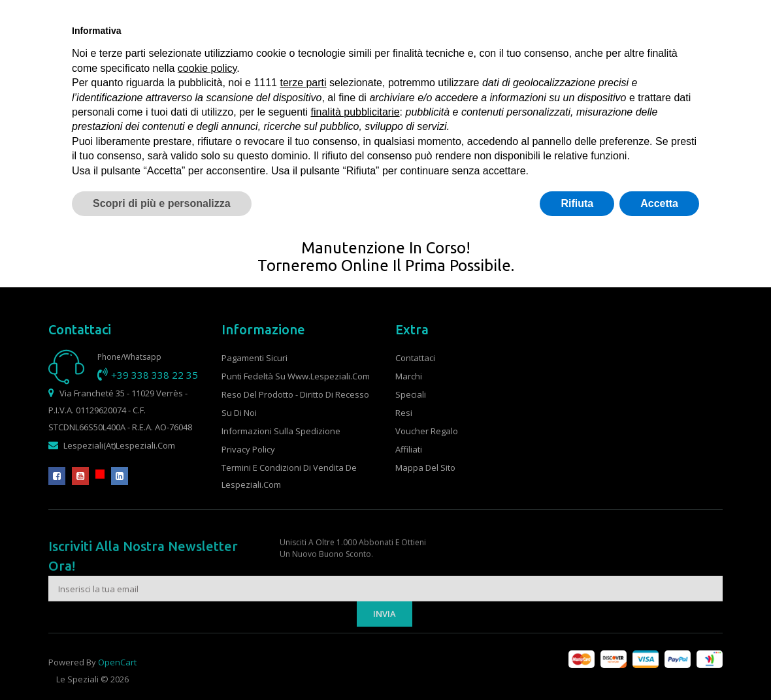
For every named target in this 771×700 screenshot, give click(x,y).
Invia (385, 647)
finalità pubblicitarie (355, 112)
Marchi (409, 376)
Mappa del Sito (425, 468)
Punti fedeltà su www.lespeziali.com (296, 376)
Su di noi (239, 413)
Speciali (411, 394)
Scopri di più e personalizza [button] (162, 203)
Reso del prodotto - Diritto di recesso (295, 394)
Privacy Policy (248, 449)
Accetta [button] (659, 203)
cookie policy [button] (207, 68)
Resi (404, 413)
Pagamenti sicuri (254, 358)
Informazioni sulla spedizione (281, 431)
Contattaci (415, 358)
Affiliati (409, 449)
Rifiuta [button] (577, 203)
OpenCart (117, 675)
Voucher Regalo (427, 431)
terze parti (303, 83)
